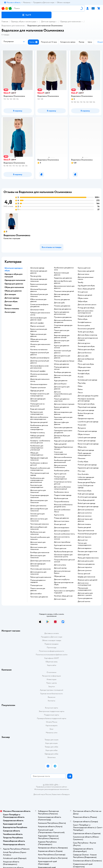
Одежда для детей (37, 391)
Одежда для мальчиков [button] (15, 280)
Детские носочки (85, 516)
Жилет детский (60, 524)
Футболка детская (61, 498)
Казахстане (56, 794)
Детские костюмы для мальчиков (39, 520)
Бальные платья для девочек (61, 274)
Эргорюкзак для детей (39, 422)
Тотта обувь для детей (86, 500)
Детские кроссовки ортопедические (85, 312)
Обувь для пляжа (84, 367)
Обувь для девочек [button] (13, 291)
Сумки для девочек (85, 598)
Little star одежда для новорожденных (86, 478)
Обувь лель (82, 447)
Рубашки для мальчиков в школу (40, 314)
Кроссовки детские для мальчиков (63, 418)
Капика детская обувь (86, 404)
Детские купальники (86, 510)
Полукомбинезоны (62, 502)
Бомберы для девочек (63, 372)
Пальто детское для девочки (62, 331)
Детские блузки (60, 384)
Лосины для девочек (62, 300)
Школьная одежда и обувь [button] (14, 269)
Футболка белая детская (63, 552)
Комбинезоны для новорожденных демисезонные (37, 480)
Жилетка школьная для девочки (39, 375)
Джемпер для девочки (63, 309)
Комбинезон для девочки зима (64, 269)
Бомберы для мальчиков (40, 553)
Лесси (80, 393)
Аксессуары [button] (10, 312)
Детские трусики (84, 537)
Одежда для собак (52, 754)
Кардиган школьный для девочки (40, 354)
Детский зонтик (84, 601)
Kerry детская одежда (86, 410)
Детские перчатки (85, 567)
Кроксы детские (84, 268)
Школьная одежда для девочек (39, 272)
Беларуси (66, 794)
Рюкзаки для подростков (87, 551)
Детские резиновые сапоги (86, 278)
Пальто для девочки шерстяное (62, 400)
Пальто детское (60, 548)
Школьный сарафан (38, 371)
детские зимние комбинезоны (60, 466)
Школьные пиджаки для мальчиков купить (63, 556)
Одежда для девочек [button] (14, 284)
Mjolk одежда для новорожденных (84, 454)
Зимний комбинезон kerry (64, 534)
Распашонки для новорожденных (37, 413)
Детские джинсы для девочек (62, 357)
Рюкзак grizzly (36, 276)
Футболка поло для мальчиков (38, 533)
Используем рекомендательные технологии (52, 789)
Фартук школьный (37, 326)
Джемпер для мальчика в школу (40, 380)
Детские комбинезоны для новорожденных (39, 418)
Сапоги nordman (60, 588)
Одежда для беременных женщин (64, 448)
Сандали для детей (85, 316)
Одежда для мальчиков (70, 22)
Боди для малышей (38, 409)
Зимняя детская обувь (86, 346)
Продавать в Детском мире (52, 637)
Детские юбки (36, 594)
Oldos (80, 386)
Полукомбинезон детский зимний (64, 561)
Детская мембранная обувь (86, 360)
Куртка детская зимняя (63, 545)
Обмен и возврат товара (52, 640)
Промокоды (52, 648)
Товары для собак (52, 747)
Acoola (80, 377)
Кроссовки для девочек (63, 428)
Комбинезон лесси (61, 492)
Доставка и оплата (52, 633)
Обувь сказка (83, 298)
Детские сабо (83, 356)
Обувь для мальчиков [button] (14, 287)
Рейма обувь (83, 319)
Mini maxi (81, 471)
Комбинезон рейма (62, 471)
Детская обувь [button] (11, 301)
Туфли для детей (60, 444)
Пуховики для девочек (63, 317)
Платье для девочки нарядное (38, 581)
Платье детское (36, 585)
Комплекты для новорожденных (37, 486)
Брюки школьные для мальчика (39, 285)
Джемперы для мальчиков (40, 561)
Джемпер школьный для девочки (40, 362)
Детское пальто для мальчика (38, 543)
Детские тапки (83, 274)
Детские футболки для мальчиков (39, 510)
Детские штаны (60, 565)
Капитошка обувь (85, 491)
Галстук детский (84, 574)
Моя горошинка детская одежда (40, 474)
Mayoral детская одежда (87, 407)
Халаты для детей (84, 527)
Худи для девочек (61, 381)
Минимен (82, 458)
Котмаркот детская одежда (88, 507)
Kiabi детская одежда (86, 494)
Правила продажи (52, 644)
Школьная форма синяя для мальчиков (39, 367)
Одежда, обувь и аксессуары (24, 22)
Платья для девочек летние (62, 368)
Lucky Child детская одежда (85, 487)
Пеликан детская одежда (87, 431)
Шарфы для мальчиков (86, 577)
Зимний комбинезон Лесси (62, 511)
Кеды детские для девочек (64, 441)
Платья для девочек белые (64, 361)
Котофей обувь (84, 374)
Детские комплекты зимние (62, 538)
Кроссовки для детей (86, 271)
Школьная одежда (37, 268)
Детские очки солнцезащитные (84, 584)
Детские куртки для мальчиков (38, 491)
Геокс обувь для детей (86, 289)
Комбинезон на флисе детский (39, 464)
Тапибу (80, 282)
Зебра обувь (83, 301)
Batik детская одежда (86, 450)
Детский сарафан (37, 323)
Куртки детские (60, 474)
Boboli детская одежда (86, 503)
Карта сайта (52, 665)
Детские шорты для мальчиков (38, 557)
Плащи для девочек (62, 518)
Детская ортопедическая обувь (64, 584)
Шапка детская (83, 555)
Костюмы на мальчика (39, 350)
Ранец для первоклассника (88, 558)
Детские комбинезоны (63, 457)
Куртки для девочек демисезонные (62, 313)
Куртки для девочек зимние (62, 347)
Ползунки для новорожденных (61, 478)
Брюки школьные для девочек (39, 330)
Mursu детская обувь (86, 364)
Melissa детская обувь (86, 350)
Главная (5, 22)
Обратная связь (52, 662)
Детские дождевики (62, 531)
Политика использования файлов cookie (52, 655)
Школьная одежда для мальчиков (39, 280)
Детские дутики (84, 343)
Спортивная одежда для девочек (63, 326)
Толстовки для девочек (39, 597)
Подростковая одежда (63, 495)
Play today (82, 383)
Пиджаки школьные (38, 388)
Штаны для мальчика (38, 506)
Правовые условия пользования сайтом (52, 787)
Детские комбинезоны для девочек (63, 321)
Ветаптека (52, 757)
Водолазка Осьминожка (17, 235)
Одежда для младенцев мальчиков (39, 459)
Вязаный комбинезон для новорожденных (40, 469)
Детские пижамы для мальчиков (38, 548)
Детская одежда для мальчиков (38, 565)
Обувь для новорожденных (37, 454)
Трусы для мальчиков (86, 531)
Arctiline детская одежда (87, 497)
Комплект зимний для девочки (62, 352)
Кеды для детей (84, 370)
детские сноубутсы (62, 579)
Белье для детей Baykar (87, 482)
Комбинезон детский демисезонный (62, 461)
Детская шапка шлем (86, 561)
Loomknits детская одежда (88, 422)
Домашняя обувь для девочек (62, 437)
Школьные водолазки (39, 384)
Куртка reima (59, 515)
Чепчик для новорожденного (85, 544)
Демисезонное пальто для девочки (64, 287)
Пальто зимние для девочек (38, 589)
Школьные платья (37, 310)
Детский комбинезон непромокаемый (62, 488)
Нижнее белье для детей (87, 534)
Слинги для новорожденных (61, 453)
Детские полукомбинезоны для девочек (63, 394)
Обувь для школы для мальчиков (38, 340)
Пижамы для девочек (62, 306)
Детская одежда (48, 22)
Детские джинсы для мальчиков (38, 573)
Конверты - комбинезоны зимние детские (40, 442)
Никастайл (82, 425)
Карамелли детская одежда (88, 468)
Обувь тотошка (84, 434)
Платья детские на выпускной (37, 405)
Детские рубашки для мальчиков (39, 528)
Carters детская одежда (87, 441)
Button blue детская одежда (85, 414)
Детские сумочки (85, 570)
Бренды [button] (8, 305)
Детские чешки (60, 599)
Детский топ (83, 540)
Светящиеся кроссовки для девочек (63, 432)
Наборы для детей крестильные (37, 437)
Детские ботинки (85, 353)
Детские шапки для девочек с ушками (85, 594)
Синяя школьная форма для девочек (39, 305)
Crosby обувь (83, 462)
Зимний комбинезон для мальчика (40, 538)
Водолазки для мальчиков (13, 26)
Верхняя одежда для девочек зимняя (62, 337)
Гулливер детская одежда (87, 380)
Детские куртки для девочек (62, 388)
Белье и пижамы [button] (12, 309)
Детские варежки (85, 548)
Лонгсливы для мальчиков (40, 569)
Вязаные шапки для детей (88, 580)
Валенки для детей (85, 295)
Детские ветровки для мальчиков (39, 501)
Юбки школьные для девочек (38, 300)
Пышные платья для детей (64, 291)
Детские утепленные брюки (62, 572)
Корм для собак (52, 750)
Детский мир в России (42, 794)
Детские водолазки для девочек (63, 413)
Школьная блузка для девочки (38, 290)
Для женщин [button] (10, 294)
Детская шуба (59, 303)
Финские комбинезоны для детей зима (63, 506)
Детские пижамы (84, 524)
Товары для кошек (52, 740)
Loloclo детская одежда (87, 438)
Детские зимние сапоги (87, 305)
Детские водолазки (62, 528)
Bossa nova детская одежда (88, 444)
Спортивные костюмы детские (63, 483)
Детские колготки (85, 513)
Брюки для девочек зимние (62, 408)
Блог (52, 729)
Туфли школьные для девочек (38, 335)
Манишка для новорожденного (85, 589)
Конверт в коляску (38, 433)
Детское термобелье (62, 542)
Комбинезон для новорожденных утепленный (37, 448)
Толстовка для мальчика (39, 524)
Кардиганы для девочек (63, 278)
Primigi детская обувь (86, 308)
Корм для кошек (52, 743)
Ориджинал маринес (86, 419)
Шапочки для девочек (86, 564)
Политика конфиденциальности (52, 651)
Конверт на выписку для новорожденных (40, 395)
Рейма (80, 389)
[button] (27, 15)
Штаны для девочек (62, 364)
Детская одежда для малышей (38, 400)
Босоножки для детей (86, 329)
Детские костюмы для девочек (63, 376)
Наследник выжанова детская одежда (86, 400)
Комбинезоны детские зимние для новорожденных (39, 427)
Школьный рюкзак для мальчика (39, 295)
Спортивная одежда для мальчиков (39, 496)
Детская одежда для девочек (62, 295)
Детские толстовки (62, 521)
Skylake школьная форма (40, 358)
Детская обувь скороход (87, 335)
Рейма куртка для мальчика (41, 577)
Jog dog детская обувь (86, 286)
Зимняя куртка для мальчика (37, 515)
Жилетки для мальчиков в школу (40, 345)
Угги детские (83, 292)
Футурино (82, 428)
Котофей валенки (85, 322)
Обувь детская (60, 576)
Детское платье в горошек (64, 404)
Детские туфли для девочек (61, 423)
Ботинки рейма (84, 325)
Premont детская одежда (87, 465)
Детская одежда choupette (88, 396)
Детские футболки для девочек (63, 282)
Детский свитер (60, 568)
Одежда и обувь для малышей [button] (14, 275)
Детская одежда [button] (12, 298)
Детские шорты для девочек (62, 342)
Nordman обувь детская (63, 596)
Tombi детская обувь (86, 332)
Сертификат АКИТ (52, 658)
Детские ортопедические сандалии (88, 339)
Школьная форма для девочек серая (38, 319)
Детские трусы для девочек (85, 520)
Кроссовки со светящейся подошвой (64, 592)
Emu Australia (83, 474)
